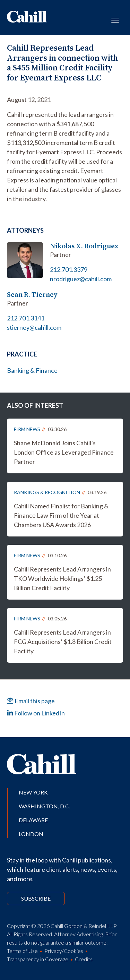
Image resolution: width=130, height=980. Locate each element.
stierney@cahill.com (34, 327)
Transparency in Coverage (38, 959)
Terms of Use (22, 951)
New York (33, 792)
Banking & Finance (32, 370)
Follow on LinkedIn (36, 713)
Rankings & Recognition (47, 492)
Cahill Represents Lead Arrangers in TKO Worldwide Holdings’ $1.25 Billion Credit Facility (62, 578)
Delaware (33, 820)
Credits (84, 959)
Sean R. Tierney (32, 295)
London (31, 834)
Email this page (31, 701)
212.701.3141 (26, 318)
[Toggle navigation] (115, 19)
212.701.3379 (69, 269)
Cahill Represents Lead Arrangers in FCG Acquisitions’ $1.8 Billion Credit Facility (63, 642)
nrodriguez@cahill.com (81, 279)
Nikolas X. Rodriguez (84, 246)
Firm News (27, 429)
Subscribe (36, 898)
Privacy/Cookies (64, 951)
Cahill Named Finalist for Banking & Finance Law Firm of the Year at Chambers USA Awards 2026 (61, 515)
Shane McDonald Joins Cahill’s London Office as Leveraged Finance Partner (64, 452)
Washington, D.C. (44, 806)
